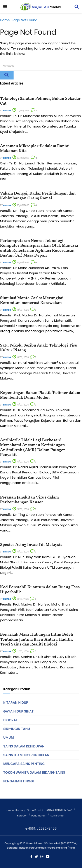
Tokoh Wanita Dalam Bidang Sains (34, 772)
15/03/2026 (21, 405)
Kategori (22, 816)
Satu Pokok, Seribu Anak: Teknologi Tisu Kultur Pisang (39, 348)
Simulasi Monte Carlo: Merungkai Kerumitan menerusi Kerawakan (32, 300)
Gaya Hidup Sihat (18, 711)
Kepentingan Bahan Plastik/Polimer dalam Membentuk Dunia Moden (40, 395)
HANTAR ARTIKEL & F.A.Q (59, 810)
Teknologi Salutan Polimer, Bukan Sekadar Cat (40, 101)
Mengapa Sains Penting (24, 764)
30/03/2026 (21, 158)
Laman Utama (14, 810)
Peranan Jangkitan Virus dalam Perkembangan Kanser (29, 500)
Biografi (11, 720)
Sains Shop (57, 816)
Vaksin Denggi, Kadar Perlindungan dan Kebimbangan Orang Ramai (38, 196)
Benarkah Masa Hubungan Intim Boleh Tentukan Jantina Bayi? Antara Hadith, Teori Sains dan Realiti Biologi (37, 639)
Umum (9, 738)
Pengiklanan (39, 816)
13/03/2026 (21, 599)
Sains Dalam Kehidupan (24, 746)
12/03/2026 (21, 651)
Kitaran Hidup (16, 703)
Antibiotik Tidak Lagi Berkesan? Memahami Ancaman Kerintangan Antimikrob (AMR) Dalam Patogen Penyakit (33, 447)
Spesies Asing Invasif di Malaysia (31, 544)
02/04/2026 (21, 111)
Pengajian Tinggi (19, 781)
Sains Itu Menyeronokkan (26, 755)
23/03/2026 (21, 205)
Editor (7, 111)
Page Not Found (24, 20)
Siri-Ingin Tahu (17, 729)
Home (5, 20)
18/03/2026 (21, 310)
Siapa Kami (34, 810)
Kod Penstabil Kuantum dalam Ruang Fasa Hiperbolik (40, 589)
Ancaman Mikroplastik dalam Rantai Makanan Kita (35, 148)
